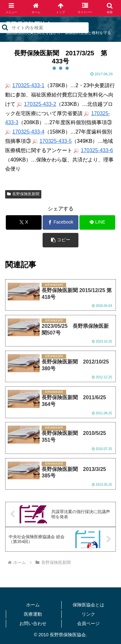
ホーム (33, 605)
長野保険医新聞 (23, 194)
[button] (60, 240)
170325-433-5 (55, 141)
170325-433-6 (97, 150)
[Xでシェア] (24, 222)
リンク (88, 614)
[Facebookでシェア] (60, 222)
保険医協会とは (88, 605)
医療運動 (33, 614)
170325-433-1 (28, 85)
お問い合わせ (33, 623)
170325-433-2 (40, 104)
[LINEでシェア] (97, 222)
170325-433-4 (28, 132)
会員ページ (88, 623)
